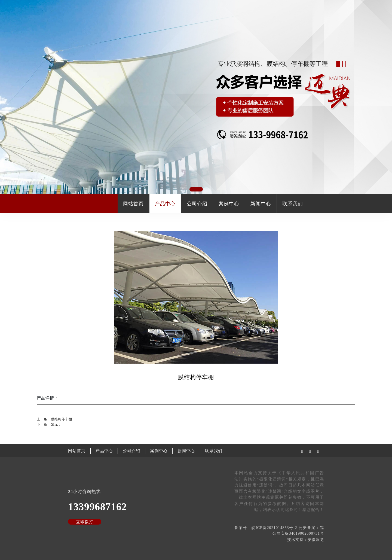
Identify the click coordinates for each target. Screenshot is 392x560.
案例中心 (229, 204)
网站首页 (133, 204)
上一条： (54, 419)
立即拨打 (85, 522)
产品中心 (165, 204)
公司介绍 (197, 204)
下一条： (49, 424)
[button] (196, 189)
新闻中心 (261, 204)
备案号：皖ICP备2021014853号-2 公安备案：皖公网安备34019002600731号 (279, 530)
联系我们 (293, 204)
